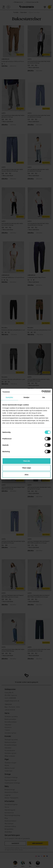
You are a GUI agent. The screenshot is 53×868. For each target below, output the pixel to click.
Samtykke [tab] (9, 397)
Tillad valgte (26, 468)
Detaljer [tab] (26, 397)
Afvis (27, 475)
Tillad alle (26, 461)
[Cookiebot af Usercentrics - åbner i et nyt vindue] (42, 392)
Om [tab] (44, 397)
